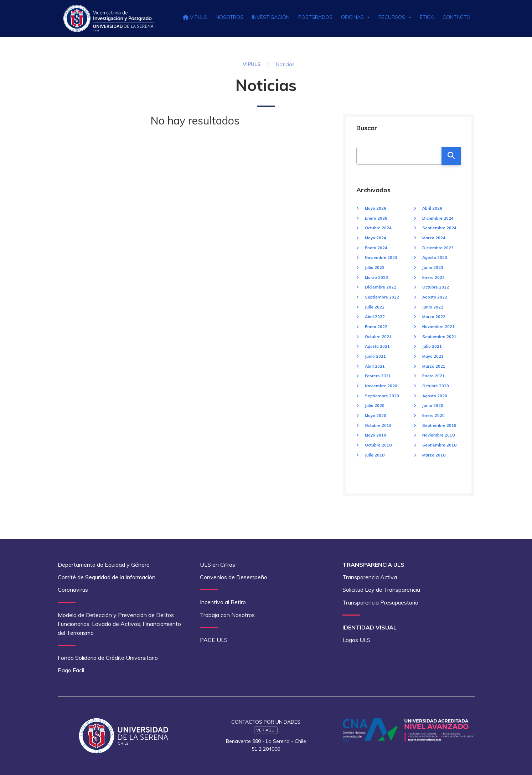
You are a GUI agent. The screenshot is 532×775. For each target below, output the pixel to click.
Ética (427, 17)
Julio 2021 (432, 346)
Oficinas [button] (355, 17)
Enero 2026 (376, 218)
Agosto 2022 (435, 297)
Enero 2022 (376, 327)
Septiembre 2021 (439, 337)
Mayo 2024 (376, 238)
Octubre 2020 (436, 386)
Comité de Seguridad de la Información (107, 577)
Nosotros (229, 17)
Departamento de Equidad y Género (104, 565)
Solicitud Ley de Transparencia (381, 590)
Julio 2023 (375, 267)
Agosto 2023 (435, 258)
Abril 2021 (375, 366)
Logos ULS (357, 640)
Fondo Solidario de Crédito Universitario (108, 658)
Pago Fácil (71, 670)
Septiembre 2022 (382, 297)
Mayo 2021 (433, 356)
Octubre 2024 (378, 228)
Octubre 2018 (378, 445)
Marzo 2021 (434, 366)
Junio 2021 (375, 356)
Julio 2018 (375, 455)
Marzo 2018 (434, 455)
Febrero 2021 (378, 376)
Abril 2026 (432, 208)
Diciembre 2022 (381, 287)
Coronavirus (73, 590)
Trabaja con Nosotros (227, 615)
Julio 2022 (375, 307)
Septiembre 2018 (439, 445)
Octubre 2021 (378, 337)
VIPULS (195, 17)
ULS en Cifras (218, 565)
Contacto (456, 17)
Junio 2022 (433, 307)
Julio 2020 (375, 406)
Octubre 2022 (436, 287)
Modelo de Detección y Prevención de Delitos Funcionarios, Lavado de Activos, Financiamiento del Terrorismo (119, 624)
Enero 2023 (433, 277)
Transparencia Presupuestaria (380, 602)
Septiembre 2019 (439, 425)
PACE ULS (214, 640)
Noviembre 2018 (438, 435)
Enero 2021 (433, 376)
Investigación (271, 17)
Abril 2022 (375, 317)
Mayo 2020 (376, 415)
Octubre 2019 (378, 425)
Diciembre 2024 (438, 218)
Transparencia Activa (370, 577)
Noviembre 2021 (438, 327)
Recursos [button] (395, 17)
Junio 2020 (433, 406)
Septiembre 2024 (439, 228)
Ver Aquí (266, 730)
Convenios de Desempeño (234, 577)
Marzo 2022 (434, 317)
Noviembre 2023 (381, 258)
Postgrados (315, 17)
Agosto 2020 (435, 396)
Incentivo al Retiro (223, 602)
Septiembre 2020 (382, 396)
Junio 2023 (433, 267)
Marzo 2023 (376, 277)
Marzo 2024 (434, 238)
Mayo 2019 (376, 435)
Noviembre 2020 (381, 386)
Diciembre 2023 (438, 248)
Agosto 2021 (377, 346)
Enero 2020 (433, 415)
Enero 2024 (376, 248)
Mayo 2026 (376, 208)
